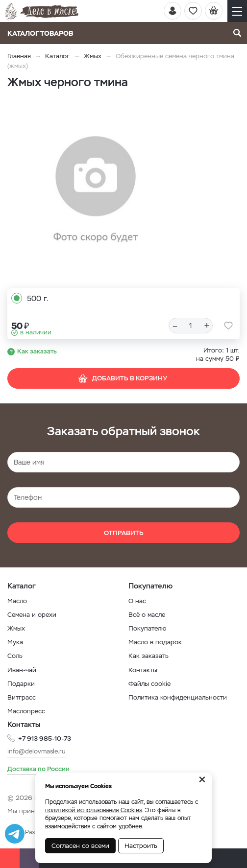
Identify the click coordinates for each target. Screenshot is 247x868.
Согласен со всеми (80, 846)
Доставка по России (38, 769)
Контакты (143, 670)
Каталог (57, 56)
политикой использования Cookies (94, 810)
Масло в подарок (155, 642)
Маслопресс (26, 711)
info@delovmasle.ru (37, 751)
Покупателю (148, 628)
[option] (96, 190)
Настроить (141, 846)
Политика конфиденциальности (178, 697)
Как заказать (37, 351)
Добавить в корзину (122, 378)
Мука (15, 642)
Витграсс (22, 697)
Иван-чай (22, 670)
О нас (137, 601)
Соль (15, 656)
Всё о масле (147, 615)
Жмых (93, 56)
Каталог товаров (43, 33)
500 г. (37, 298)
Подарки (21, 684)
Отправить (124, 533)
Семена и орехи (32, 615)
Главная (19, 56)
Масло (17, 601)
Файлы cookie (149, 684)
